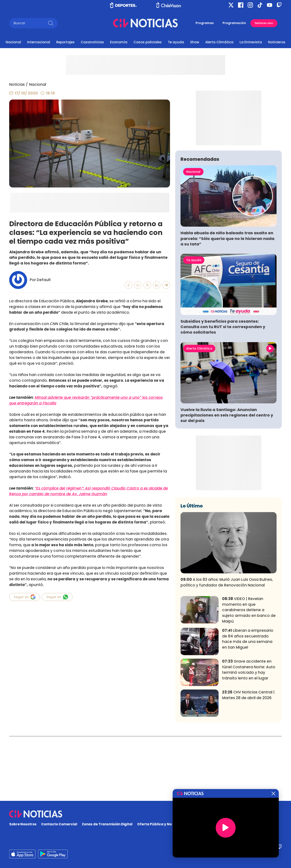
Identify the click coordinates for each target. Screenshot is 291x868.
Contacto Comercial (59, 824)
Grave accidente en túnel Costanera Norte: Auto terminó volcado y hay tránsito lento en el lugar (249, 734)
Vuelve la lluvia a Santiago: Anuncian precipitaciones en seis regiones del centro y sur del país (227, 480)
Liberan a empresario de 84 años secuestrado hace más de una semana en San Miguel (248, 704)
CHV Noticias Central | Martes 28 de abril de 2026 (248, 760)
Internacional (39, 42)
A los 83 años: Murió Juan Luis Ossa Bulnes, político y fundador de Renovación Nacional (227, 647)
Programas (205, 23)
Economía (119, 42)
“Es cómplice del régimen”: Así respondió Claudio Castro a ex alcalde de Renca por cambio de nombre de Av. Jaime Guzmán (89, 491)
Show (195, 42)
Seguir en (25, 597)
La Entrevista (251, 42)
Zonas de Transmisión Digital (107, 824)
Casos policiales (148, 42)
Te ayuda (176, 42)
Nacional (13, 42)
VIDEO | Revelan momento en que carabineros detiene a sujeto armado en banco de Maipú (249, 675)
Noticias (17, 84)
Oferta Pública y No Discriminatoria (168, 824)
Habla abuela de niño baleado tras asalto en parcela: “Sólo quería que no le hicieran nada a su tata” (227, 303)
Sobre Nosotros (23, 824)
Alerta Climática (219, 42)
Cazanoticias (92, 42)
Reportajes (65, 42)
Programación (234, 23)
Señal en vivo (264, 23)
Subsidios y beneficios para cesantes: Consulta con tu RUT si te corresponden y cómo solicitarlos (223, 391)
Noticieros (277, 42)
